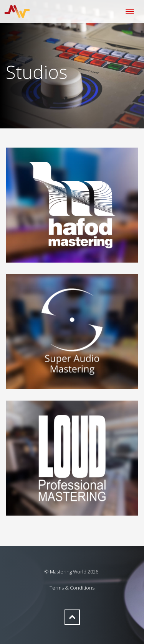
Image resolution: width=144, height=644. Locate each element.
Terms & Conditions (72, 588)
